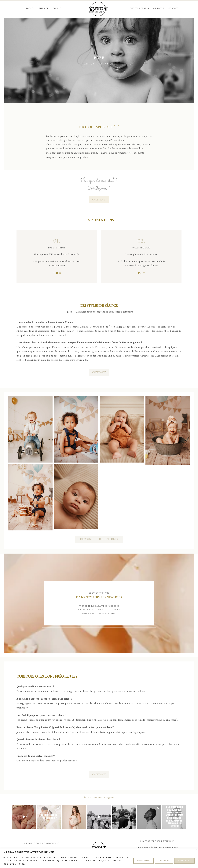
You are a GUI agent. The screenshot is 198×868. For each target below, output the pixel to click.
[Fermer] (196, 850)
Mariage (44, 8)
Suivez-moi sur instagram (99, 798)
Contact (174, 8)
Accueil (30, 8)
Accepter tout (184, 861)
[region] (99, 858)
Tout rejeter (164, 861)
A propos (159, 8)
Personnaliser (143, 861)
